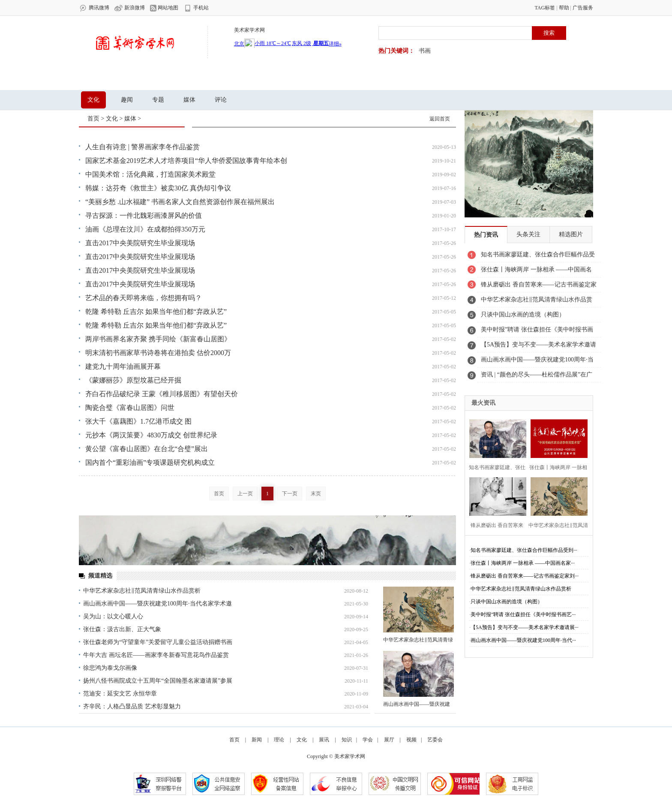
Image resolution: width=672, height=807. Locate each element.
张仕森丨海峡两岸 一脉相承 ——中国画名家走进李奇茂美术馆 (536, 272)
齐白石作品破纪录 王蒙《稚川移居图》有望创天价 (162, 394)
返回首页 (440, 119)
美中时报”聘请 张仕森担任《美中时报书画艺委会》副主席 (537, 332)
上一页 (245, 494)
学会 (276, 79)
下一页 (290, 494)
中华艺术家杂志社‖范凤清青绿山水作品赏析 (142, 591)
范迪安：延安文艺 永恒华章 (120, 694)
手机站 (196, 8)
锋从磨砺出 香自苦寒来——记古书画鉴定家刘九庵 (539, 287)
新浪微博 (130, 8)
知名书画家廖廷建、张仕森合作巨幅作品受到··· (524, 550)
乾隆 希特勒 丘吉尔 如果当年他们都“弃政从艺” (156, 312)
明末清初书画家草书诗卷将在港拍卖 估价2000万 (158, 353)
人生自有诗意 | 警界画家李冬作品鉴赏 (142, 147)
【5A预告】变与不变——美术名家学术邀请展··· (525, 627)
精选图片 (571, 234)
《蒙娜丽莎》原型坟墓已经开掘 (133, 380)
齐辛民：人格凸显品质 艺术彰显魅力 (132, 706)
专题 (158, 100)
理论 (159, 79)
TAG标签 (545, 8)
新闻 (130, 79)
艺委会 (366, 79)
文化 (218, 79)
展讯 (189, 79)
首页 (101, 79)
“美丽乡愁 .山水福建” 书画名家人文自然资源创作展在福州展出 (180, 202)
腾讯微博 (94, 8)
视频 (334, 79)
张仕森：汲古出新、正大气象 (122, 629)
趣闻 (127, 100)
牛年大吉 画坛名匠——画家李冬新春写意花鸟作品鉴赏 (156, 655)
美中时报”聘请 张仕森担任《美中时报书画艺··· (523, 614)
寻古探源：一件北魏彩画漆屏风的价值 (144, 215)
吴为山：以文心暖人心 (113, 616)
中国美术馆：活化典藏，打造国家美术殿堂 (150, 174)
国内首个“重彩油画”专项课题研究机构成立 (150, 462)
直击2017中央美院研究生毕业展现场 (140, 243)
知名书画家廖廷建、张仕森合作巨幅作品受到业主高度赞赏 (538, 257)
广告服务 (583, 8)
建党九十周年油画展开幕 (123, 366)
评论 (221, 100)
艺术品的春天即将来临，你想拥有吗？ (144, 298)
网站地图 (164, 8)
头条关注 (528, 234)
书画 (425, 51)
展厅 (305, 79)
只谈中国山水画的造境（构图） (523, 315)
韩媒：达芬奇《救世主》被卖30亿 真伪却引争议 (158, 188)
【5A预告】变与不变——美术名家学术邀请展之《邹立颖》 (538, 347)
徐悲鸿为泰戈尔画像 (110, 668)
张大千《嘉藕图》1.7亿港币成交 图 (138, 421)
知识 (247, 79)
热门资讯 (486, 235)
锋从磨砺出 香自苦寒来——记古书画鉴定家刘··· (525, 576)
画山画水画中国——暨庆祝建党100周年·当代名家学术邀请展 (537, 362)
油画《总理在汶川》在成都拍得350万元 (145, 229)
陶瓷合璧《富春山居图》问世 (130, 408)
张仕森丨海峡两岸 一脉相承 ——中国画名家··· (523, 563)
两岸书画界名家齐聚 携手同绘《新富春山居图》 (158, 339)
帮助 (564, 8)
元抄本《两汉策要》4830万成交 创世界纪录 (151, 435)
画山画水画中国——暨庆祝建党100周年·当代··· (523, 640)
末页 (316, 494)
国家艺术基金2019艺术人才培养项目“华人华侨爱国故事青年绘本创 (186, 161)
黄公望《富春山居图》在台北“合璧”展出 (147, 449)
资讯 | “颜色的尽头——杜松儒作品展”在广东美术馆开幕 (537, 377)
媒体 (189, 100)
